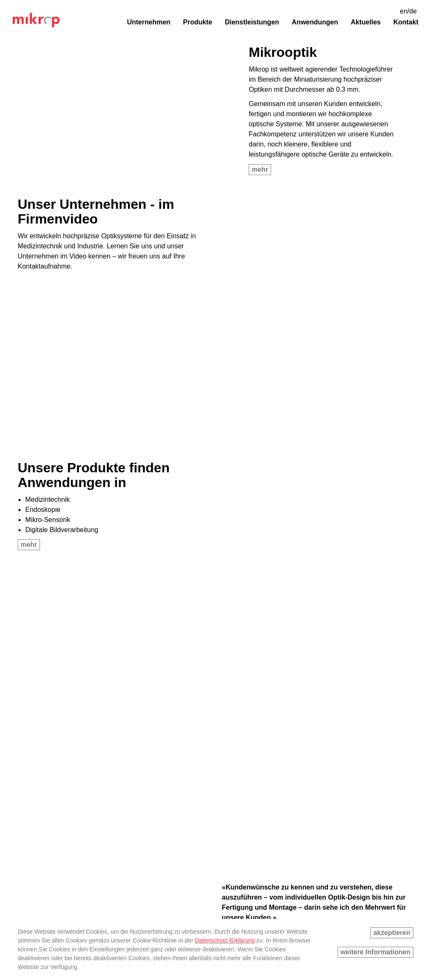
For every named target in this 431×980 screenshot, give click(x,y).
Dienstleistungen (252, 22)
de (413, 11)
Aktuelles (366, 22)
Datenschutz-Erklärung (225, 940)
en (404, 11)
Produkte (198, 22)
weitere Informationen (375, 952)
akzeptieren (392, 933)
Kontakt (406, 22)
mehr (260, 169)
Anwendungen (315, 22)
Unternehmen (149, 22)
